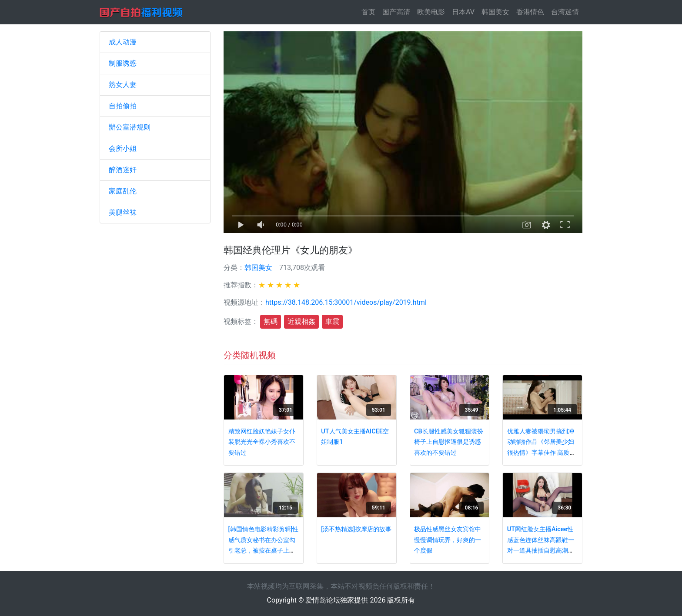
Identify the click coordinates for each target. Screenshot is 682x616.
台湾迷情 (565, 12)
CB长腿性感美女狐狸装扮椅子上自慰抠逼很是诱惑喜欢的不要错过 (448, 442)
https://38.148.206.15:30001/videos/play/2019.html (346, 302)
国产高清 (396, 12)
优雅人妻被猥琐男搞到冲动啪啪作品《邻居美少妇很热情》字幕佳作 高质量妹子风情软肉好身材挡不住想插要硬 (542, 453)
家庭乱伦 (123, 191)
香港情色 (530, 12)
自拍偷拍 (123, 106)
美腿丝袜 (123, 212)
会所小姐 (123, 148)
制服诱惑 (123, 63)
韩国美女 (495, 12)
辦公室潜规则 (130, 127)
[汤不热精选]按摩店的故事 (356, 529)
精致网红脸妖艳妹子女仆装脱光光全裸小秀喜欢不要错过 (262, 442)
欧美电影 (431, 12)
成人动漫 (123, 42)
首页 (370, 12)
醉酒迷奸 (123, 170)
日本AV (463, 12)
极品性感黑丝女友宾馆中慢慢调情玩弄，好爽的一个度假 (448, 540)
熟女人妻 (123, 85)
